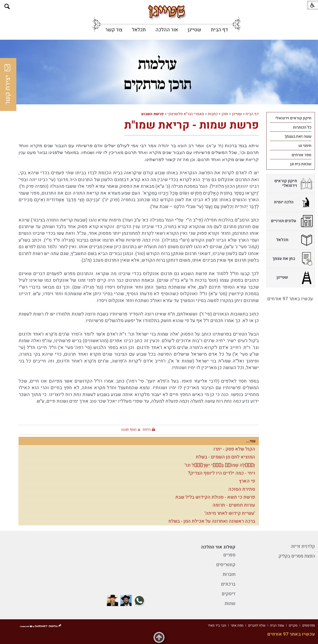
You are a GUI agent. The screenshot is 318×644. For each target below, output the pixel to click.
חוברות (229, 574)
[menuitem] (219, 30)
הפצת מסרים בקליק (297, 556)
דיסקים (229, 594)
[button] (7, 7)
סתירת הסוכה (242, 489)
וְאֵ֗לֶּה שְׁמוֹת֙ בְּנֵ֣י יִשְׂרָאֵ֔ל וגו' (220, 465)
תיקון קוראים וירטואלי (293, 118)
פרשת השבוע (152, 114)
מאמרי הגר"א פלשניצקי (186, 114)
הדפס (147, 430)
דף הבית (219, 30)
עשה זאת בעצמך (298, 136)
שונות (230, 604)
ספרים (229, 555)
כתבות (213, 114)
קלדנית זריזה (303, 546)
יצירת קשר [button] (8, 84)
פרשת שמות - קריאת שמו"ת (191, 125)
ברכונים (228, 584)
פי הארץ (247, 481)
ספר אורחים (301, 155)
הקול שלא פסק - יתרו (234, 449)
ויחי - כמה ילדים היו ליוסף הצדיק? (221, 473)
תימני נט (305, 146)
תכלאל (139, 30)
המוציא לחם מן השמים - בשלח (225, 457)
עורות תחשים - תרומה (234, 505)
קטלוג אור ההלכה (218, 547)
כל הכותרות (302, 127)
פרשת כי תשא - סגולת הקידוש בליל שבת (215, 497)
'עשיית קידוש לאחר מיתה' (230, 513)
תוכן (225, 114)
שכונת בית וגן (301, 164)
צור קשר (114, 30)
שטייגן (194, 30)
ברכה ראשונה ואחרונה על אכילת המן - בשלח (212, 521)
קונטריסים (226, 565)
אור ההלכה (167, 30)
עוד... (251, 441)
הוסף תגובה (129, 430)
